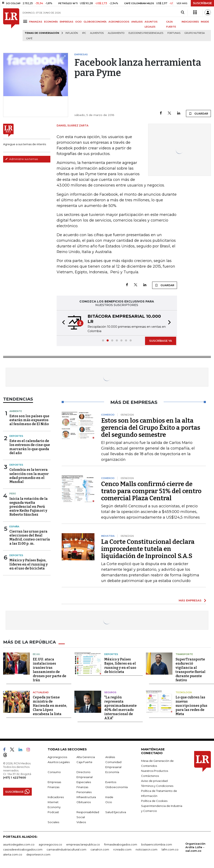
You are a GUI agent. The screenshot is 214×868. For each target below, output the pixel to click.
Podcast (53, 812)
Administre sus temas (22, 159)
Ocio (109, 802)
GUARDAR (198, 113)
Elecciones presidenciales (146, 33)
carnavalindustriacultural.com (66, 849)
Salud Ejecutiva (116, 812)
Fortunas (174, 33)
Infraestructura (86, 797)
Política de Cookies (154, 801)
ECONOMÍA (51, 22)
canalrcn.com (100, 849)
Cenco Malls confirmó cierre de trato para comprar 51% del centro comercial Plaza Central (151, 491)
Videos (81, 822)
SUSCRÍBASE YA (161, 341)
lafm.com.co (170, 849)
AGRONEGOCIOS (119, 22)
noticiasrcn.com (146, 849)
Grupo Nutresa (195, 33)
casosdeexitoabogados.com (23, 849)
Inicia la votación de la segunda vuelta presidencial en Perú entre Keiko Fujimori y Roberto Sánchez (29, 507)
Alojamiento (116, 33)
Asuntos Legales (59, 762)
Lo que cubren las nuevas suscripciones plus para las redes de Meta (191, 706)
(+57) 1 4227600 (15, 777)
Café (29, 38)
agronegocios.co (50, 844)
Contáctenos (150, 776)
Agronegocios (57, 757)
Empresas (54, 782)
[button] (62, 323)
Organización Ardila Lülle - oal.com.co (195, 847)
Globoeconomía (117, 787)
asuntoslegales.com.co (19, 844)
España (14, 527)
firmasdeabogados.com (121, 844)
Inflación (72, 33)
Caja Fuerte (84, 762)
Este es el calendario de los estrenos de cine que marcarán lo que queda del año (30, 447)
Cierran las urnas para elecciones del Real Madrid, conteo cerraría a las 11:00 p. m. (30, 537)
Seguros (110, 692)
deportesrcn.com (38, 854)
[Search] (183, 13)
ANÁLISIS (137, 22)
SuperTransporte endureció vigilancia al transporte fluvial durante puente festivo (190, 670)
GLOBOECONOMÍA (95, 22)
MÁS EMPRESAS (190, 600)
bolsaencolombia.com (157, 844)
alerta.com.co (13, 854)
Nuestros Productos (155, 771)
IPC (84, 33)
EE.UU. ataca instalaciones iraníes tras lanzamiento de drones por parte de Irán (50, 670)
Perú (13, 494)
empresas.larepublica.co (83, 844)
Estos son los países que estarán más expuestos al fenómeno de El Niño (29, 420)
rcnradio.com (122, 849)
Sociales (53, 822)
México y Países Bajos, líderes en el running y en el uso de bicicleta (29, 564)
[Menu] (26, 21)
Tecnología (184, 692)
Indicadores (56, 797)
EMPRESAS (67, 22)
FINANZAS (36, 22)
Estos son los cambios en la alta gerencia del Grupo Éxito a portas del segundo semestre (151, 428)
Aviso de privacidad (154, 781)
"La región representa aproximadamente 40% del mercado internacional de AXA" (120, 708)
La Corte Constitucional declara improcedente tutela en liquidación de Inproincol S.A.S (148, 549)
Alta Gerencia (86, 757)
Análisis (110, 757)
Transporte (184, 654)
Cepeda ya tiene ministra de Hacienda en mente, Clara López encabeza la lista (50, 706)
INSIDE (205, 22)
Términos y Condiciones (157, 786)
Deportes (16, 436)
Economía (112, 772)
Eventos (111, 782)
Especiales (84, 782)
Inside (109, 797)
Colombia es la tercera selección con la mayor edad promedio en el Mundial (29, 476)
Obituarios (84, 802)
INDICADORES (190, 22)
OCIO (78, 22)
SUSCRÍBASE (202, 3)
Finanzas (53, 787)
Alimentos (97, 33)
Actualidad (41, 692)
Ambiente (16, 411)
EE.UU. (37, 654)
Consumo (54, 772)
